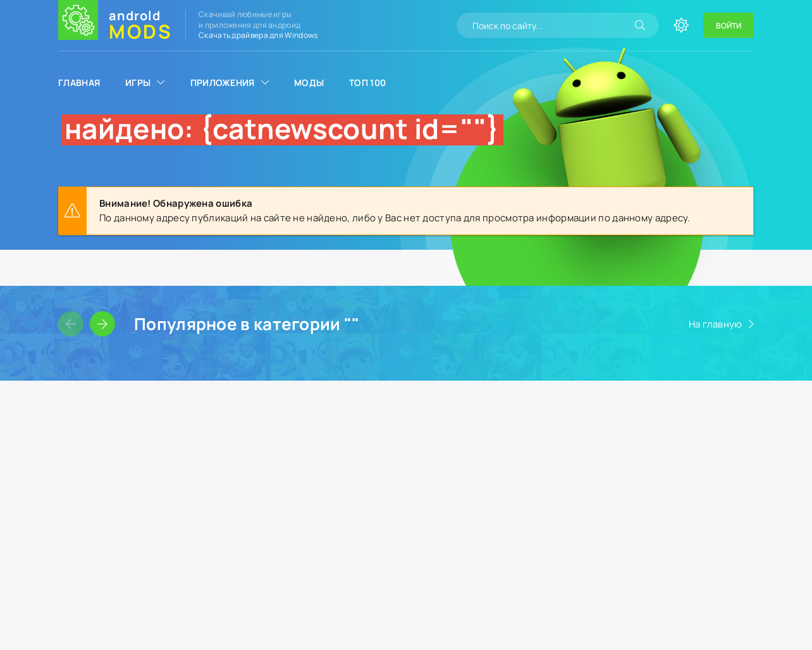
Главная (79, 83)
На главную (716, 324)
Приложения (223, 83)
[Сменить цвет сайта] (681, 25)
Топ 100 (367, 83)
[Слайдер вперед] (102, 324)
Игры (138, 83)
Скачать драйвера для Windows (258, 35)
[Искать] (640, 25)
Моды (309, 83)
